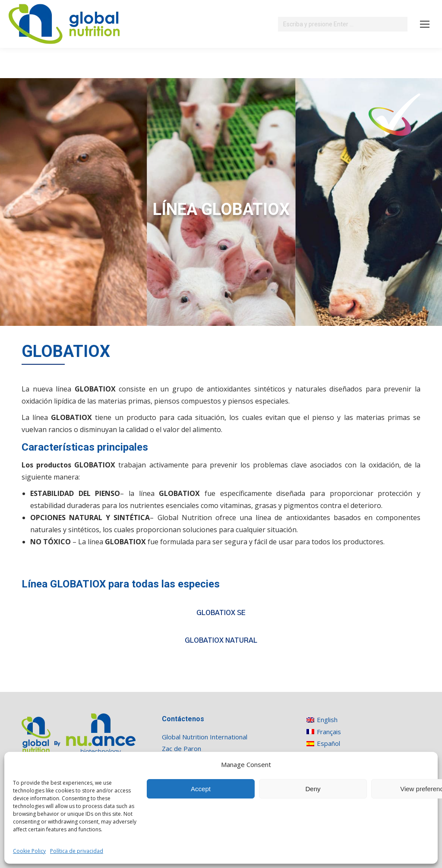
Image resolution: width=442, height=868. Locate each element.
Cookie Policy (29, 851)
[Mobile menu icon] (425, 24)
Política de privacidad (77, 851)
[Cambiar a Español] (327, 743)
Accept (201, 789)
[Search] (343, 24)
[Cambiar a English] (327, 720)
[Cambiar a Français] (327, 731)
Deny (313, 789)
